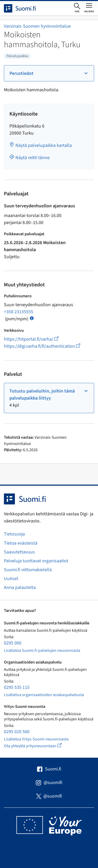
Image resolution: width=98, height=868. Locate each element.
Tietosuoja (14, 534)
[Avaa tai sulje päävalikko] (89, 8)
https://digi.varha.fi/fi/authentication (42, 346)
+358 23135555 (19, 312)
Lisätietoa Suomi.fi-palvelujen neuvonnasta (42, 650)
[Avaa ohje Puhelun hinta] (32, 318)
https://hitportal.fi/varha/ (31, 339)
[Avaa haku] (77, 8)
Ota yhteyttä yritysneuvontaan (39, 746)
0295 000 (13, 643)
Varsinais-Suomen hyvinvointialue (37, 26)
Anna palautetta (20, 587)
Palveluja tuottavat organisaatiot (36, 561)
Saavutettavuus (19, 552)
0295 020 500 (17, 732)
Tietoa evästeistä (21, 543)
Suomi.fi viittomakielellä (28, 570)
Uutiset (11, 579)
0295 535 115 (17, 687)
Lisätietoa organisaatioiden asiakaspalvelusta (44, 695)
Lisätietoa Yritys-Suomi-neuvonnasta (36, 739)
